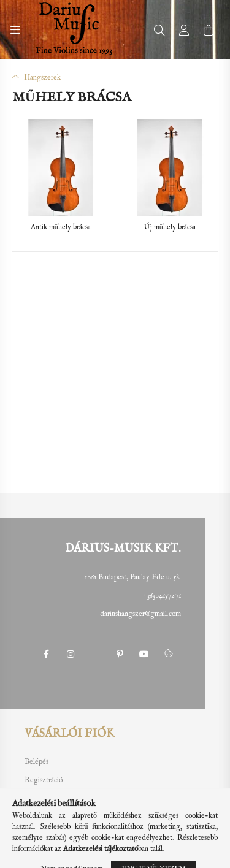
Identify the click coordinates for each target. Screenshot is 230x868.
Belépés (36, 762)
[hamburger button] (15, 30)
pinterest (120, 654)
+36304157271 (162, 596)
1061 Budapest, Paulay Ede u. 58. (133, 577)
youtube (144, 654)
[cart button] (209, 30)
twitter (95, 654)
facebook (46, 654)
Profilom (37, 799)
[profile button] (184, 30)
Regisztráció (44, 780)
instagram (71, 654)
